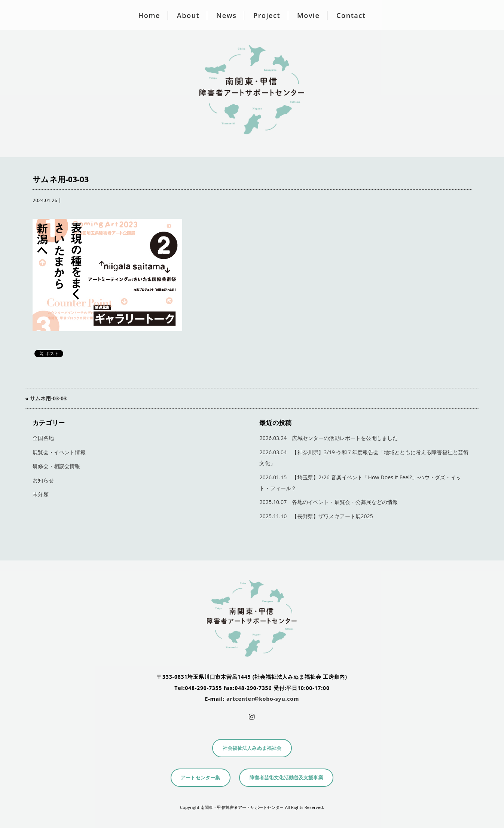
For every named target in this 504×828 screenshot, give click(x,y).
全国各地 (43, 438)
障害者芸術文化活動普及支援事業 (286, 778)
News (226, 15)
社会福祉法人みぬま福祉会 (252, 748)
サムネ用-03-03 (48, 398)
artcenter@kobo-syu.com (263, 699)
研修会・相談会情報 (56, 466)
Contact (351, 15)
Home (149, 15)
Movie (308, 15)
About (188, 15)
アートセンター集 (200, 778)
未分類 (40, 494)
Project (267, 15)
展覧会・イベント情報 (59, 452)
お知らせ (43, 480)
